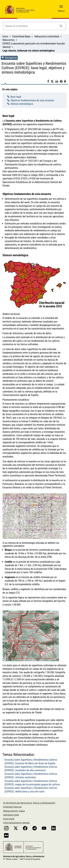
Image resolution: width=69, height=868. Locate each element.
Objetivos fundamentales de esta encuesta (32, 100)
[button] (61, 7)
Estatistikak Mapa (21, 36)
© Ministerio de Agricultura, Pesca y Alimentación (29, 803)
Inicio (5, 36)
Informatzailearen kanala (16, 823)
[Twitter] (53, 82)
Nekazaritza (9, 40)
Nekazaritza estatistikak (47, 36)
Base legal (16, 97)
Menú (61, 11)
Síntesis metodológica (22, 104)
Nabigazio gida (11, 815)
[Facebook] (49, 82)
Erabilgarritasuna (12, 807)
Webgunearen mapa (14, 811)
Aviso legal (9, 819)
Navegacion (9, 58)
